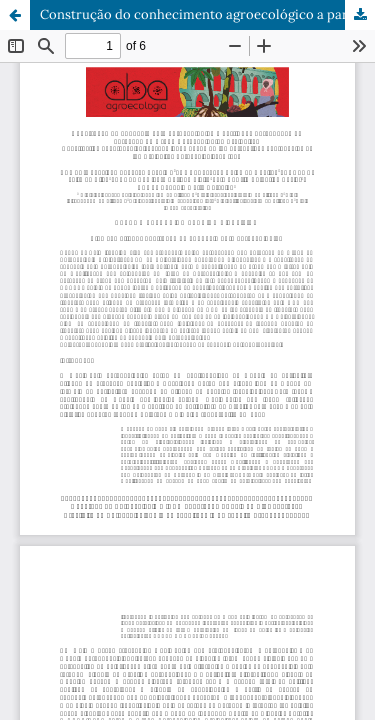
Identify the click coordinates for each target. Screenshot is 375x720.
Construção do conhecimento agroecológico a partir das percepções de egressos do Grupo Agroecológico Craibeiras (207, 14)
